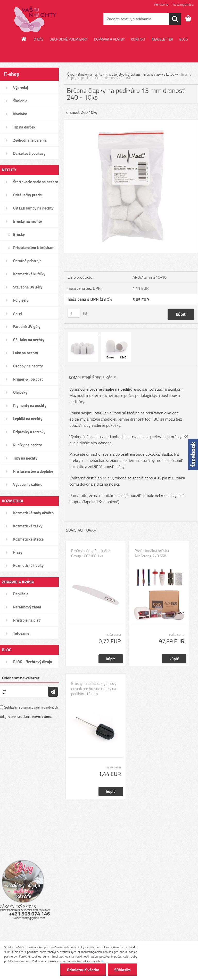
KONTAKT (138, 39)
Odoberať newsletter (21, 678)
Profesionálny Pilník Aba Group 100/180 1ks (91, 553)
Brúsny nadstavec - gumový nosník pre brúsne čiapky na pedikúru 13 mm (94, 689)
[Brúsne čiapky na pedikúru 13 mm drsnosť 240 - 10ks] (131, 122)
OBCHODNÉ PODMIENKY (69, 39)
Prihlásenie (161, 5)
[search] (175, 19)
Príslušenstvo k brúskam (123, 74)
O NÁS (39, 39)
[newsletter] (53, 692)
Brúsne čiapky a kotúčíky (161, 74)
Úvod (71, 74)
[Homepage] (24, 39)
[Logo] (35, 19)
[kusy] (74, 313)
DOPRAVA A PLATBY (109, 39)
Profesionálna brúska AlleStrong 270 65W (152, 553)
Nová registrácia (183, 5)
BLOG (183, 39)
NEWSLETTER (163, 39)
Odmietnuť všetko (83, 970)
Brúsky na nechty (90, 74)
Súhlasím (122, 970)
